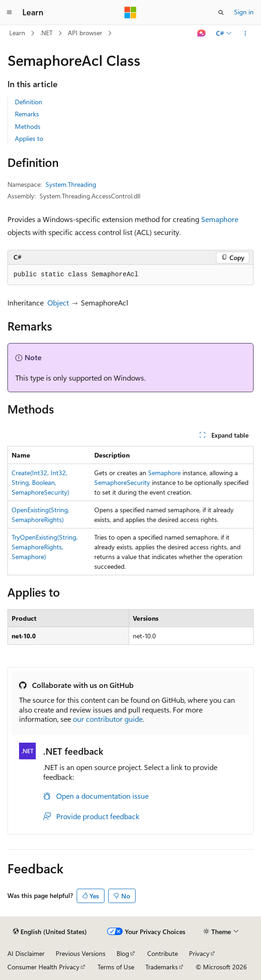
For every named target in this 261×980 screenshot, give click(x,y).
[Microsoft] (130, 13)
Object (58, 302)
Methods (28, 126)
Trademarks (162, 967)
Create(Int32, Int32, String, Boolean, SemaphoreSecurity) (40, 482)
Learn (17, 33)
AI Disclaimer (26, 953)
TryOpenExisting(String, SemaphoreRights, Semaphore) (45, 547)
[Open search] (221, 13)
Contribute (163, 953)
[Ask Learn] (202, 33)
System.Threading (71, 184)
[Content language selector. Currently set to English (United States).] (50, 932)
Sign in (244, 12)
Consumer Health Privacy (43, 967)
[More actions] (245, 33)
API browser (85, 33)
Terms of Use (116, 967)
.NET (46, 33)
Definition (29, 102)
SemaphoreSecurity (122, 482)
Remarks (27, 114)
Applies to (29, 138)
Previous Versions (81, 953)
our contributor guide (108, 719)
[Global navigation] (9, 13)
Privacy (199, 953)
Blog (123, 953)
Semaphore (220, 219)
